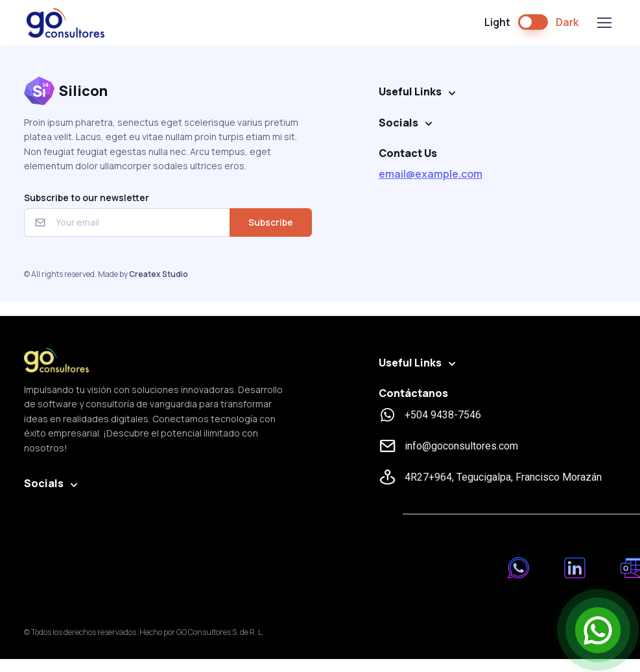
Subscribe (271, 222)
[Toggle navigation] (604, 23)
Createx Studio (159, 274)
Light (497, 22)
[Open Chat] (598, 630)
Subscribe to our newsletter (87, 198)
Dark (567, 22)
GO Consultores (65, 23)
